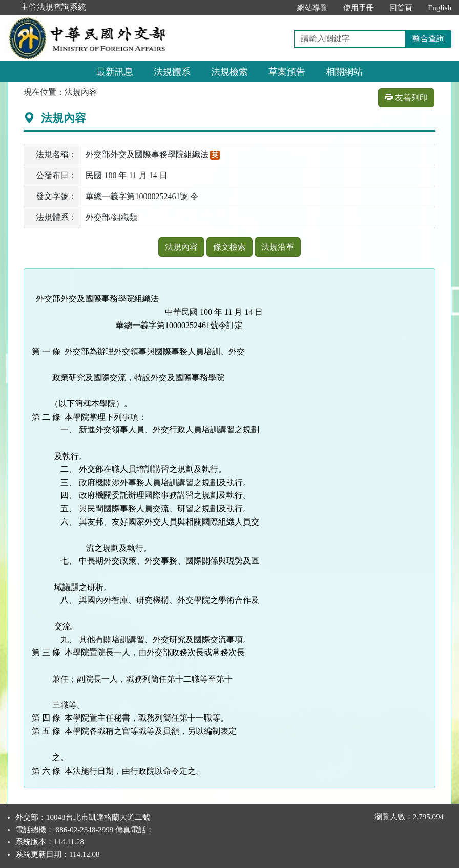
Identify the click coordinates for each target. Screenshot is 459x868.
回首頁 (401, 8)
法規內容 (181, 247)
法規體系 (172, 72)
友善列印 (406, 97)
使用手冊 (359, 8)
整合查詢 (428, 39)
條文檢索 (229, 247)
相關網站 (344, 72)
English (440, 8)
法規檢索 (229, 72)
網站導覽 (312, 8)
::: (279, 8)
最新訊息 (115, 72)
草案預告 (287, 72)
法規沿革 (278, 247)
